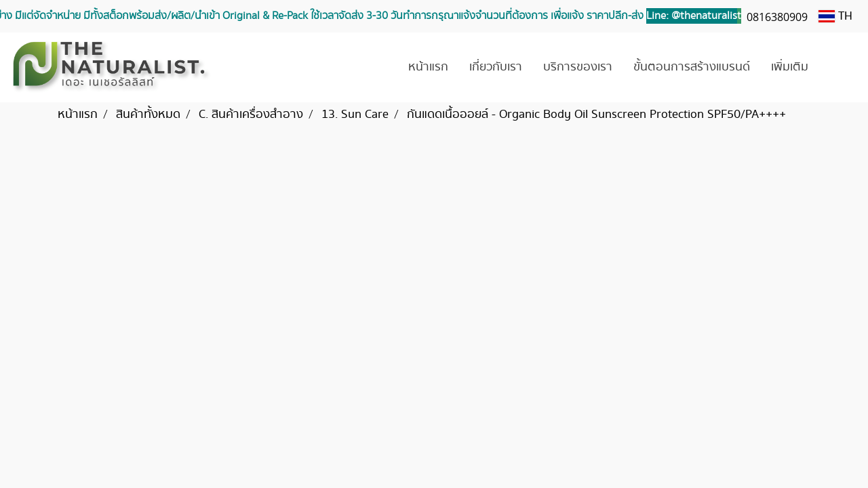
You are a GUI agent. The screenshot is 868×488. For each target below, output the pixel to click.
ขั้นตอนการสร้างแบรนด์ (692, 67)
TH (835, 16)
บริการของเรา (578, 67)
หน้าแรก (428, 67)
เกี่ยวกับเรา (496, 67)
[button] (839, 68)
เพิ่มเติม (790, 67)
